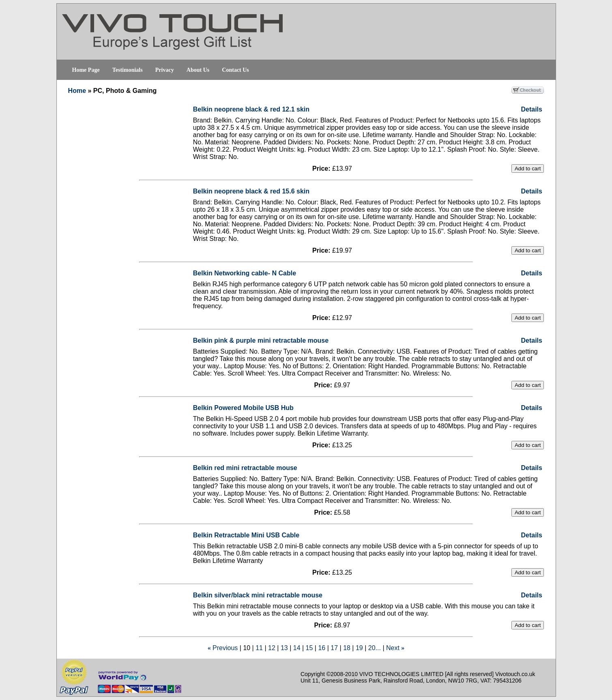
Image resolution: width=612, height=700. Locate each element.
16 (322, 648)
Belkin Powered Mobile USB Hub (243, 408)
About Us (198, 70)
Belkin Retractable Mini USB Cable (246, 535)
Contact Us (235, 70)
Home (77, 91)
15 (309, 648)
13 (284, 648)
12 (272, 648)
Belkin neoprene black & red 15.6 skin (251, 191)
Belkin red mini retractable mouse (245, 468)
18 (347, 648)
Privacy (165, 70)
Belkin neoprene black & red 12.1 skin (251, 109)
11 (259, 648)
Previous (225, 648)
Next (393, 648)
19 (359, 648)
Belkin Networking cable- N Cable (245, 273)
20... (375, 648)
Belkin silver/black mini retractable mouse (258, 595)
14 (297, 648)
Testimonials (128, 70)
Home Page (86, 70)
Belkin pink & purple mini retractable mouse (261, 340)
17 (334, 648)
